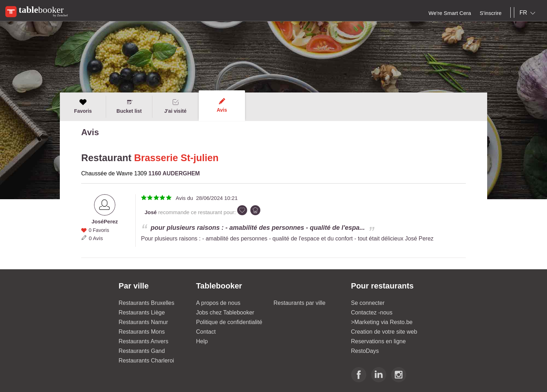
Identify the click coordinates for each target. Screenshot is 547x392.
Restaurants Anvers (144, 341)
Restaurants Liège (142, 312)
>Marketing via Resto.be (382, 322)
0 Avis (96, 238)
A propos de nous (218, 303)
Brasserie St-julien (176, 158)
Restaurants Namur (143, 322)
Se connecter (368, 303)
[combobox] (529, 13)
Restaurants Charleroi (146, 361)
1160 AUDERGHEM (174, 173)
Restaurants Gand (142, 351)
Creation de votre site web (384, 332)
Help (202, 341)
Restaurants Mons (142, 332)
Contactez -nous (372, 312)
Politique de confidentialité (229, 322)
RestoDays (365, 351)
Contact (206, 332)
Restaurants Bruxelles (147, 303)
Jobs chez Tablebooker (225, 312)
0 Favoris (99, 230)
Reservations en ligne (379, 341)
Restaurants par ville (299, 303)
